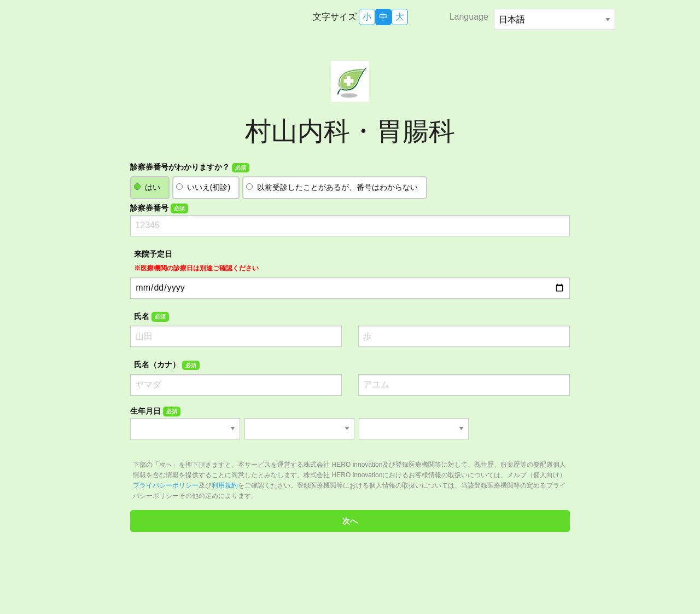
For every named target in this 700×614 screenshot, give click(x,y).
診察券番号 (159, 208)
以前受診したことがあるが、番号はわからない (337, 187)
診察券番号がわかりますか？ (189, 167)
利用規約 (225, 485)
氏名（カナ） (167, 365)
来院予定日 (196, 261)
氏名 (151, 317)
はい (153, 187)
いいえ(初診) (209, 187)
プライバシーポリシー (166, 485)
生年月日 (155, 412)
